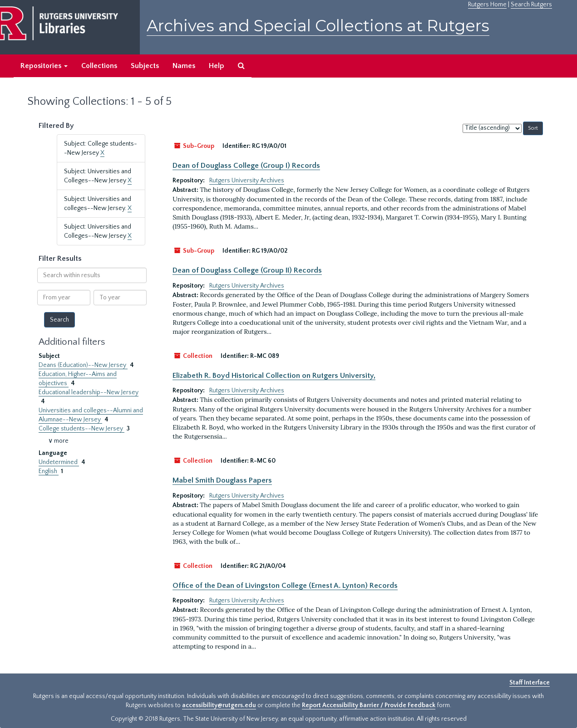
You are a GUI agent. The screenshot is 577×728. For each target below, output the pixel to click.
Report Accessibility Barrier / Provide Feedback (369, 705)
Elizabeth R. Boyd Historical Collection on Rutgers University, (274, 376)
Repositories (44, 66)
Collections (99, 66)
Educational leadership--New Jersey (89, 392)
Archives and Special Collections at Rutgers (318, 26)
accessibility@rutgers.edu (219, 705)
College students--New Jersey (81, 429)
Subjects (145, 66)
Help (217, 66)
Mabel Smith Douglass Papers (222, 480)
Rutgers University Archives (247, 181)
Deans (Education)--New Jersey (83, 365)
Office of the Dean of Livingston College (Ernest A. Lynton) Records (285, 586)
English (49, 471)
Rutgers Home (487, 5)
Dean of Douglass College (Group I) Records (246, 166)
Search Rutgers (531, 5)
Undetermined (59, 462)
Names (184, 66)
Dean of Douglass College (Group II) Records (247, 270)
